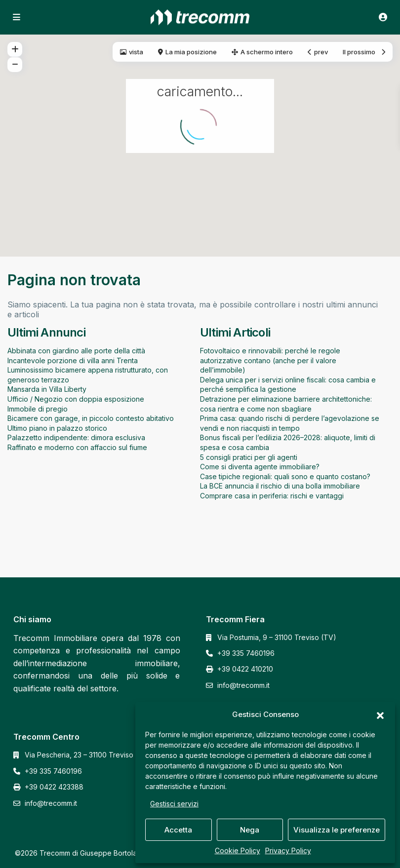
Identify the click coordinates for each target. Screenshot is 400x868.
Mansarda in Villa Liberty (47, 389)
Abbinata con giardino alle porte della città (76, 351)
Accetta (178, 830)
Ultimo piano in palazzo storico (57, 428)
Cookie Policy (238, 850)
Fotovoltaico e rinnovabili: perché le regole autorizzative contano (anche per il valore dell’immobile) (270, 360)
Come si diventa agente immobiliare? (260, 467)
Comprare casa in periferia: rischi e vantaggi (272, 496)
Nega (250, 830)
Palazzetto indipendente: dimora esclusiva (76, 437)
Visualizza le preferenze (337, 830)
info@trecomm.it (243, 685)
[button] (380, 715)
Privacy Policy (288, 850)
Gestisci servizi (174, 804)
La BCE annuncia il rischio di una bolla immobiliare (280, 486)
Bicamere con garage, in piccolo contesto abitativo (91, 418)
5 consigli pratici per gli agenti (249, 457)
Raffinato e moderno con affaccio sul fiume (77, 447)
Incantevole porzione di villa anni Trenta (73, 360)
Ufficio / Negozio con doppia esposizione (76, 399)
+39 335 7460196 (246, 653)
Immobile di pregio (38, 409)
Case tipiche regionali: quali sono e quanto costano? (285, 476)
